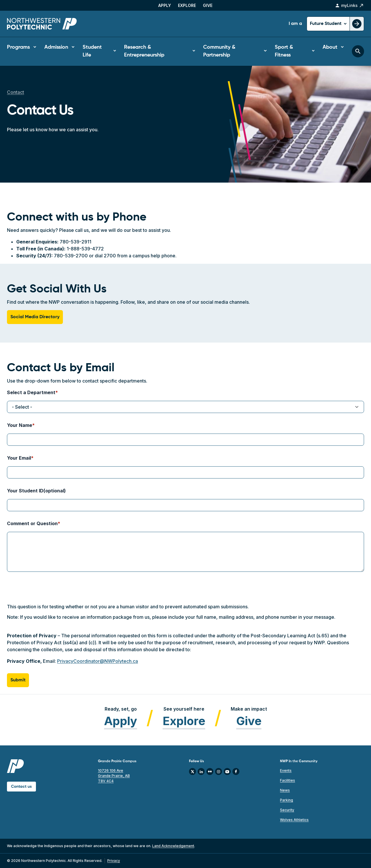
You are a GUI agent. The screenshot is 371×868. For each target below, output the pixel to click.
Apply (165, 5)
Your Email (19, 458)
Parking (287, 800)
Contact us (21, 787)
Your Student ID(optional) (36, 491)
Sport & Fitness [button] (284, 51)
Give (208, 5)
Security (287, 810)
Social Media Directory (35, 317)
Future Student (326, 24)
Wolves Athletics (294, 820)
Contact (16, 92)
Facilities (288, 780)
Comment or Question (32, 523)
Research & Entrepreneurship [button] (144, 51)
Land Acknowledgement (173, 846)
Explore (187, 5)
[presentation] (51, 592)
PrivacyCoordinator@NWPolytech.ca (98, 661)
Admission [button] (56, 47)
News (285, 790)
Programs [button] (18, 47)
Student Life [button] (92, 51)
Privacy (114, 861)
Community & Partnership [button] (219, 51)
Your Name (20, 425)
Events (286, 770)
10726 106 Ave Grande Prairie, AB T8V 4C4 (114, 776)
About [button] (330, 47)
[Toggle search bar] (358, 51)
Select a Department (31, 392)
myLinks (349, 6)
